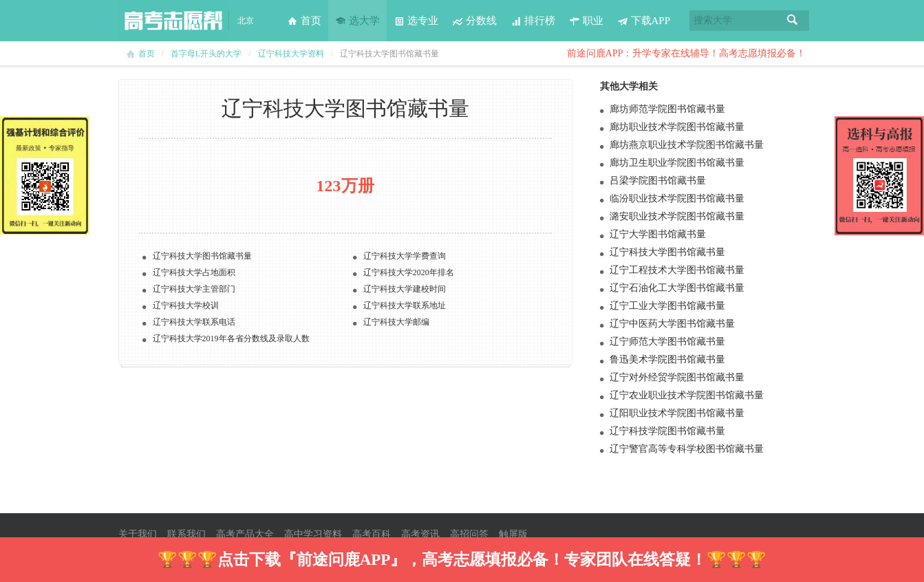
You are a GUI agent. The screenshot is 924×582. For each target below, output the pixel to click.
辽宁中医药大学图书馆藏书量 (672, 324)
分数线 (474, 21)
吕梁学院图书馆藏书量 (658, 181)
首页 (304, 21)
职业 (586, 21)
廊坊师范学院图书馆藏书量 (667, 109)
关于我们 (138, 534)
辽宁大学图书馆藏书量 (658, 234)
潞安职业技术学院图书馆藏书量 (677, 216)
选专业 (416, 21)
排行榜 (533, 21)
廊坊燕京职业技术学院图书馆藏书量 (687, 145)
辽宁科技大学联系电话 (194, 322)
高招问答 (469, 534)
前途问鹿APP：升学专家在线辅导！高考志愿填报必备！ (687, 53)
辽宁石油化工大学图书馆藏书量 (677, 288)
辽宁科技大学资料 (291, 54)
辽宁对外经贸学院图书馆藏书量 (677, 377)
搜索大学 (713, 20)
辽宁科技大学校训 (186, 305)
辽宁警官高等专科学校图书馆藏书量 (687, 449)
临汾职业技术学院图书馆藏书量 (677, 198)
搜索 (793, 21)
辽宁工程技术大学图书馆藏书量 (677, 270)
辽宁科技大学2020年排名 (409, 272)
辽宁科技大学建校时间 (405, 289)
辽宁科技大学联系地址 (405, 305)
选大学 (357, 21)
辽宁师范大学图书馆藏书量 (667, 342)
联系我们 (186, 534)
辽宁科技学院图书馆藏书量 (667, 431)
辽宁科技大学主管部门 (194, 289)
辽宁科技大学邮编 (396, 322)
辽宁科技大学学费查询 (405, 256)
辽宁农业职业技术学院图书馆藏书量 (687, 395)
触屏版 (513, 534)
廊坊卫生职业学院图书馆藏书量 (677, 163)
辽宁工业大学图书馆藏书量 (667, 306)
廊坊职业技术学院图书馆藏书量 (677, 127)
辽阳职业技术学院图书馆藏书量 (677, 413)
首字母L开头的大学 (206, 54)
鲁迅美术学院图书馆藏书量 (667, 359)
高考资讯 (420, 534)
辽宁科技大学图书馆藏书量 (202, 256)
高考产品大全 (245, 534)
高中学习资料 (313, 534)
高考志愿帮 (173, 21)
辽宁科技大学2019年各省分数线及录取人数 (231, 338)
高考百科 (372, 534)
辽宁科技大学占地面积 (194, 272)
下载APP (644, 21)
